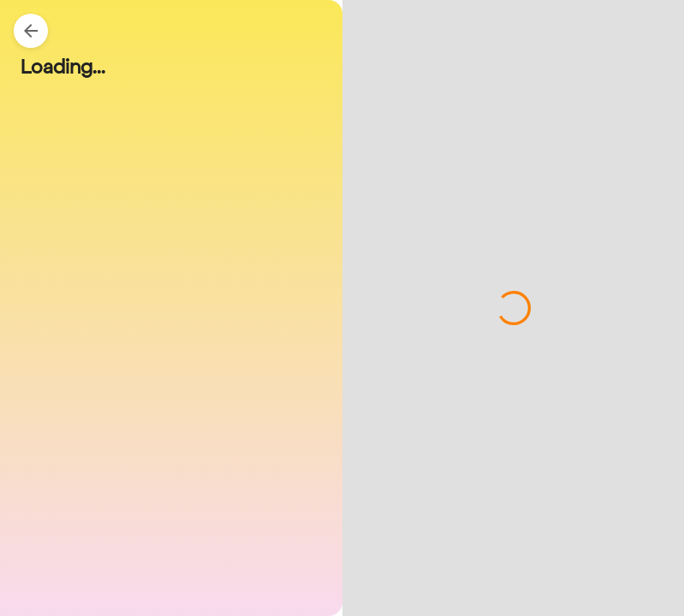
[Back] (31, 31)
